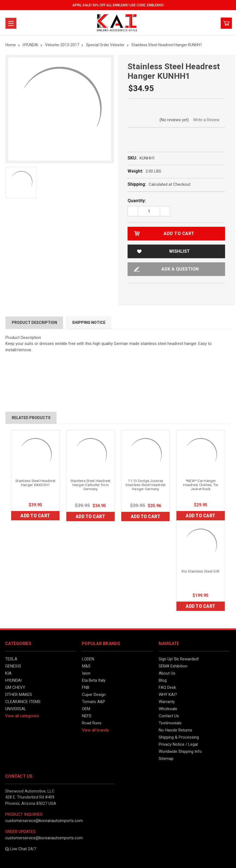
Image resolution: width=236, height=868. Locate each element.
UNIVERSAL (16, 709)
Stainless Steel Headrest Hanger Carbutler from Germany (91, 485)
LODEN (88, 659)
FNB (86, 687)
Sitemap (166, 759)
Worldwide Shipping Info (180, 751)
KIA (8, 673)
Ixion (86, 673)
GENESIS (13, 666)
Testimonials (170, 723)
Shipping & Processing (179, 737)
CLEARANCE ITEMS (23, 702)
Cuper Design (94, 695)
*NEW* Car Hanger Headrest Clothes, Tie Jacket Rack (200, 485)
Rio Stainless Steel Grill (200, 571)
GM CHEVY (15, 687)
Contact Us (169, 716)
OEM (86, 709)
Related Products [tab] (31, 418)
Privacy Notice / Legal (178, 744)
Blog (163, 680)
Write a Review (206, 120)
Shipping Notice (89, 323)
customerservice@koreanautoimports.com (44, 821)
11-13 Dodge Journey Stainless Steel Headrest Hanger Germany (145, 485)
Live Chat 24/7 (21, 849)
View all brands (95, 730)
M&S (86, 666)
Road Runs (92, 723)
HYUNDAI (13, 680)
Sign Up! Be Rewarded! (179, 659)
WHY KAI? (168, 695)
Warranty (167, 702)
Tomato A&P (94, 702)
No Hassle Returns (175, 730)
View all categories (22, 716)
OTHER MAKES (19, 695)
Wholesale (168, 709)
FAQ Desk (167, 687)
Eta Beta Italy (94, 680)
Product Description (34, 323)
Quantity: (137, 201)
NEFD (87, 716)
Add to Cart (35, 516)
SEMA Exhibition (173, 666)
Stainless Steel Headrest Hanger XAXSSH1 (35, 483)
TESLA (11, 659)
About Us (167, 673)
